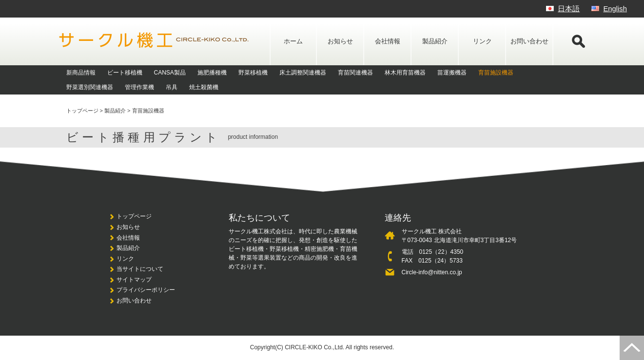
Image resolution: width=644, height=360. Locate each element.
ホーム (293, 41)
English (615, 9)
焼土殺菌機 (204, 87)
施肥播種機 (212, 73)
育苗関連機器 (355, 73)
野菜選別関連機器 (90, 87)
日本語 (569, 9)
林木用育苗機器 (405, 73)
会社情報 (388, 41)
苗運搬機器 (452, 73)
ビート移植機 (125, 73)
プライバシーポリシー (146, 290)
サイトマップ (134, 280)
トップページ (134, 216)
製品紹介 (435, 41)
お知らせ (340, 41)
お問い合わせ (529, 41)
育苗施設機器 (496, 73)
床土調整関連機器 (303, 73)
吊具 (172, 87)
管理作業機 (139, 87)
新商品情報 (81, 73)
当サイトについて (140, 269)
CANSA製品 (170, 73)
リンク (482, 41)
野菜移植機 (253, 73)
